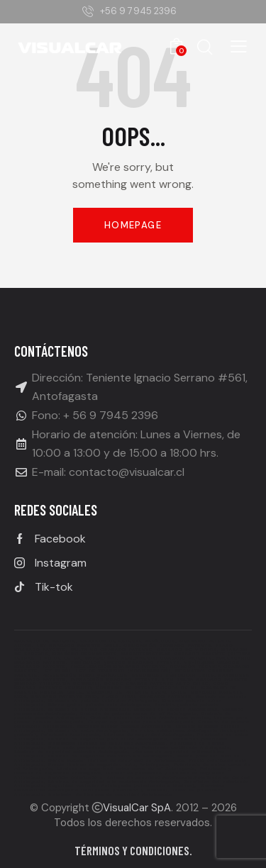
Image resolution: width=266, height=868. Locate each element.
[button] (239, 46)
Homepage (133, 225)
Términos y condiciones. (133, 850)
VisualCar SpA (137, 808)
